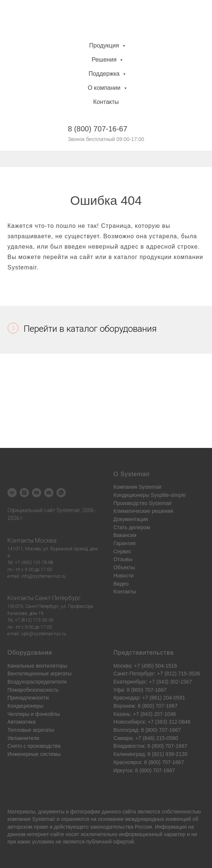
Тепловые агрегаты (31, 730)
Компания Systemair (138, 487)
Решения (105, 60)
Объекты (124, 567)
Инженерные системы (34, 754)
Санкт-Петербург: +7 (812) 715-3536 (157, 674)
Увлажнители (23, 738)
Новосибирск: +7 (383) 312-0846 (152, 722)
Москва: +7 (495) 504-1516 (145, 666)
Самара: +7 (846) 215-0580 (146, 738)
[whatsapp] (61, 493)
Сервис (123, 551)
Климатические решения (143, 511)
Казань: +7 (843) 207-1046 (145, 714)
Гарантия (125, 543)
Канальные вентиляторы (37, 666)
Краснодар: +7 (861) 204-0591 (149, 698)
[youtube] (37, 493)
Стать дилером (132, 527)
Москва (46, 541)
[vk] (12, 493)
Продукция (105, 45)
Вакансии (125, 535)
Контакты (106, 102)
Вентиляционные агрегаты (40, 674)
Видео (121, 584)
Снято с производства (34, 746)
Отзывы (123, 559)
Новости (124, 576)
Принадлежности (28, 698)
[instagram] (24, 493)
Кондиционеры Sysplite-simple (150, 495)
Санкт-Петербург (58, 598)
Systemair (43, 819)
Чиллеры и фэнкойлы (34, 714)
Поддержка (105, 74)
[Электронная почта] (49, 493)
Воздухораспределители (37, 682)
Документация (131, 519)
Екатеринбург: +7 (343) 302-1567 (153, 682)
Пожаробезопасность (33, 690)
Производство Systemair (143, 503)
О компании (105, 88)
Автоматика (22, 722)
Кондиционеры (25, 706)
